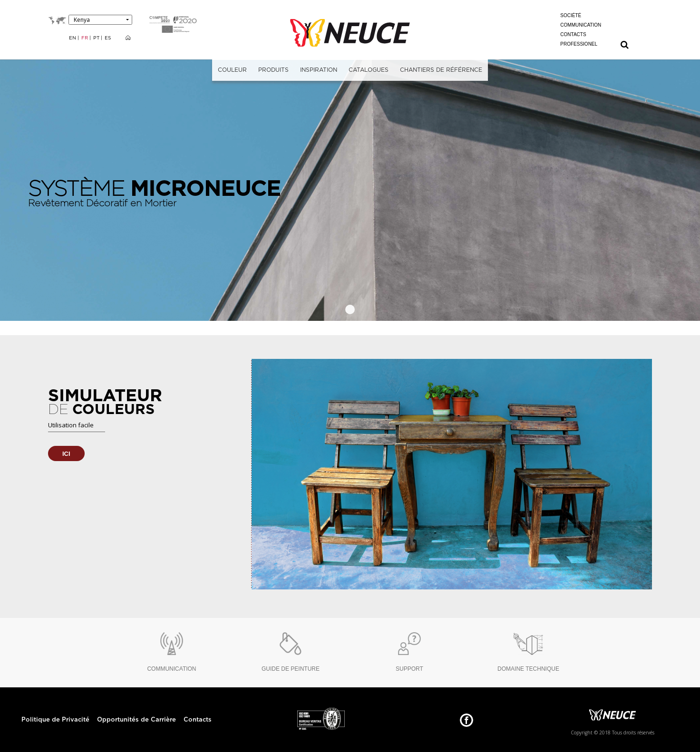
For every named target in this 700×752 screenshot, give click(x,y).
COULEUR (232, 70)
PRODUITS (273, 70)
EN (73, 38)
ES (108, 38)
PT (97, 38)
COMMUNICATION (581, 25)
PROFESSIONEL (579, 44)
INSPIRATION (319, 70)
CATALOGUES (369, 70)
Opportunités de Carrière (136, 720)
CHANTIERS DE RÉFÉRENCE (441, 70)
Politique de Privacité (55, 720)
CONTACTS (573, 34)
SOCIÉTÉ (571, 15)
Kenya (82, 20)
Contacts (198, 720)
